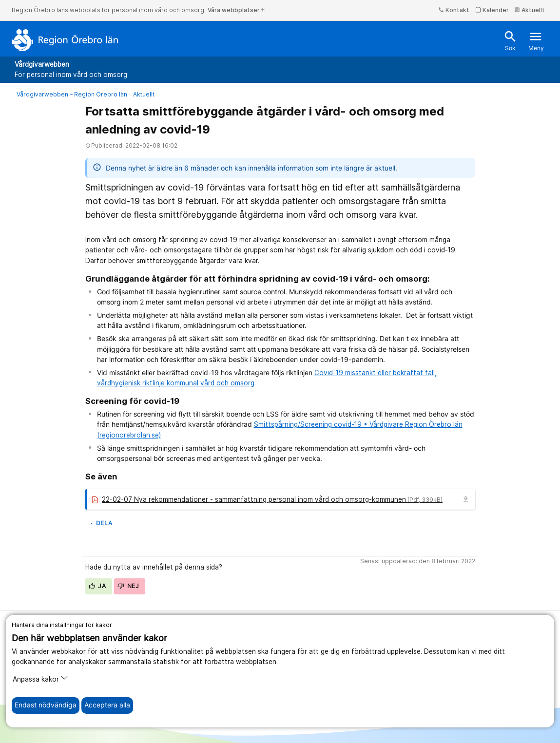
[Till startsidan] (65, 40)
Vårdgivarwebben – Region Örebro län (72, 94)
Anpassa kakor (40, 678)
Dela (101, 523)
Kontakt (454, 10)
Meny (536, 41)
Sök (510, 41)
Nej (128, 586)
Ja (97, 586)
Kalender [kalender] (492, 10)
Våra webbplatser (237, 10)
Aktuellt (530, 10)
